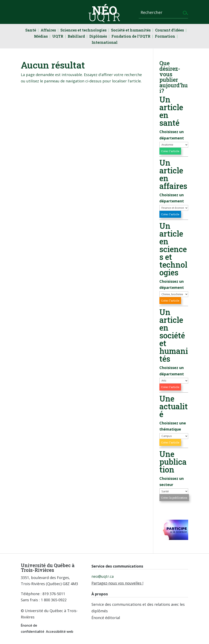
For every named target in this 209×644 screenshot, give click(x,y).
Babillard (76, 37)
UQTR (58, 37)
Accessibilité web (60, 632)
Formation (165, 37)
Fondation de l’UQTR (131, 37)
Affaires (48, 31)
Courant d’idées (170, 31)
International (105, 43)
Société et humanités (131, 31)
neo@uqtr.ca (103, 576)
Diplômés (98, 37)
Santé (31, 31)
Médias (41, 37)
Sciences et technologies (83, 31)
